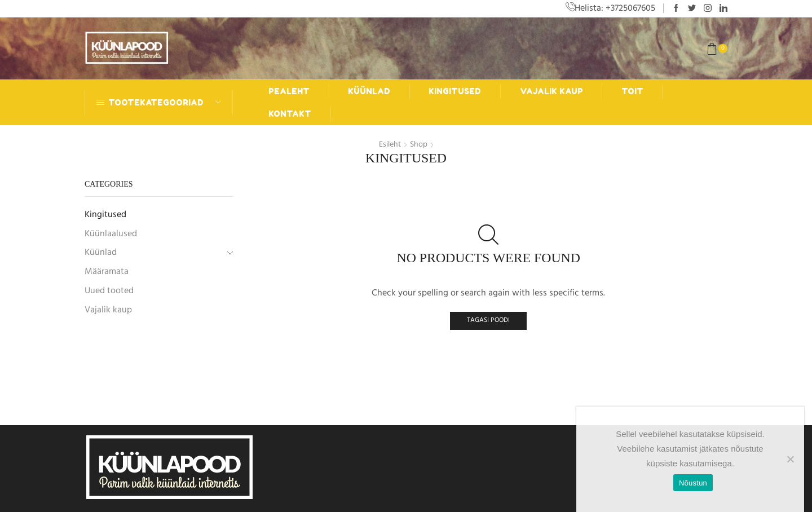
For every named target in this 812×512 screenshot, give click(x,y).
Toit (632, 91)
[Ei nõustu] (790, 459)
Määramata (107, 271)
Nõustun (693, 483)
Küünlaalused (111, 233)
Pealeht (289, 91)
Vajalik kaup (551, 91)
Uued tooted (109, 290)
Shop (419, 144)
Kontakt (290, 114)
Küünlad (369, 91)
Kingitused (455, 91)
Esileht (390, 144)
